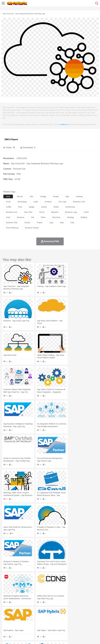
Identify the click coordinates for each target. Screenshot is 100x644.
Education (57, 623)
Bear (17, 616)
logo (51, 223)
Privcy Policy (21, 639)
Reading (43, 623)
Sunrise (90, 612)
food (8, 217)
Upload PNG (49, 639)
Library (89, 623)
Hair (82, 619)
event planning (12, 228)
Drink (32, 627)
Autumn (19, 612)
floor (20, 207)
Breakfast (13, 627)
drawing (79, 196)
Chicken (40, 616)
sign (67, 196)
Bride (24, 619)
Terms (12, 639)
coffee (9, 207)
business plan (12, 223)
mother (36, 619)
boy (91, 619)
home (86, 212)
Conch (40, 612)
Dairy (20, 627)
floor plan (28, 212)
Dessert (26, 627)
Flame (56, 612)
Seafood (67, 627)
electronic (56, 217)
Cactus (33, 612)
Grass (70, 612)
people (56, 196)
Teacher (21, 623)
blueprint (55, 212)
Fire (51, 612)
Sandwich (58, 627)
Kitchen (83, 627)
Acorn (13, 612)
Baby (18, 619)
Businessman (45, 619)
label (36, 202)
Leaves (26, 612)
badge (32, 207)
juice (8, 196)
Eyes (64, 619)
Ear (59, 619)
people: (6, 619)
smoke (44, 207)
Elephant (68, 616)
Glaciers (63, 612)
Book (27, 623)
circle (8, 202)
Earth (46, 612)
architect (48, 202)
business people (32, 228)
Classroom (35, 623)
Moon (84, 612)
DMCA (39, 639)
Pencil (50, 623)
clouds (27, 223)
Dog (51, 616)
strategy (70, 217)
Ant (12, 616)
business (21, 217)
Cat (34, 616)
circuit (42, 212)
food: (5, 627)
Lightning (77, 612)
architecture (70, 207)
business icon (12, 212)
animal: (6, 615)
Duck (56, 616)
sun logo (62, 202)
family (30, 619)
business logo (71, 212)
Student (14, 623)
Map (74, 623)
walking (70, 619)
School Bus (67, 623)
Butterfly (28, 616)
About (5, 639)
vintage (43, 196)
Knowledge (81, 623)
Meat (51, 627)
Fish (74, 616)
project (40, 223)
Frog (79, 616)
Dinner (89, 627)
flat (33, 217)
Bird (22, 616)
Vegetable (75, 627)
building (84, 217)
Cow (46, 616)
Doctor (54, 619)
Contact (31, 639)
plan (32, 196)
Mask (13, 619)
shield (56, 207)
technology (22, 202)
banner (20, 196)
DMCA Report (11, 139)
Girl (87, 619)
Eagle (61, 616)
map (62, 223)
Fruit (46, 627)
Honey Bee (87, 616)
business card (79, 202)
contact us (64, 124)
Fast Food (39, 627)
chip (72, 223)
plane (43, 217)
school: (6, 623)
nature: (6, 612)
